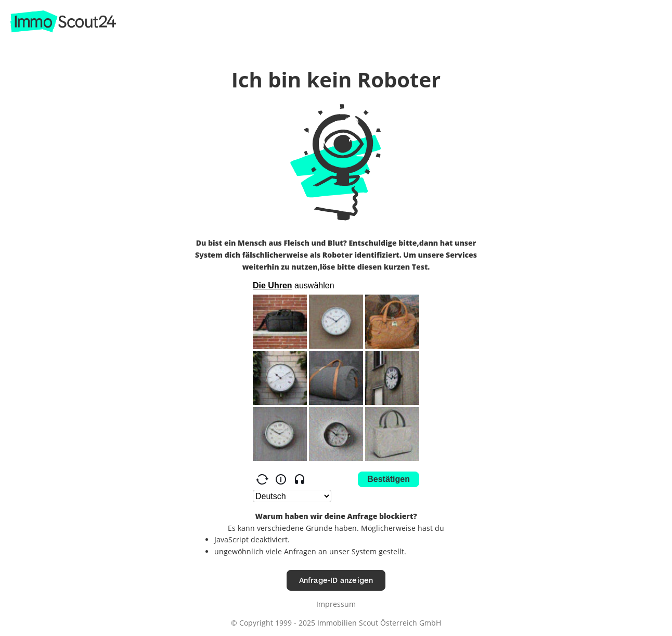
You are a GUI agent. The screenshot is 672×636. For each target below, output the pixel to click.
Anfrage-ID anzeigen (336, 580)
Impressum (336, 604)
